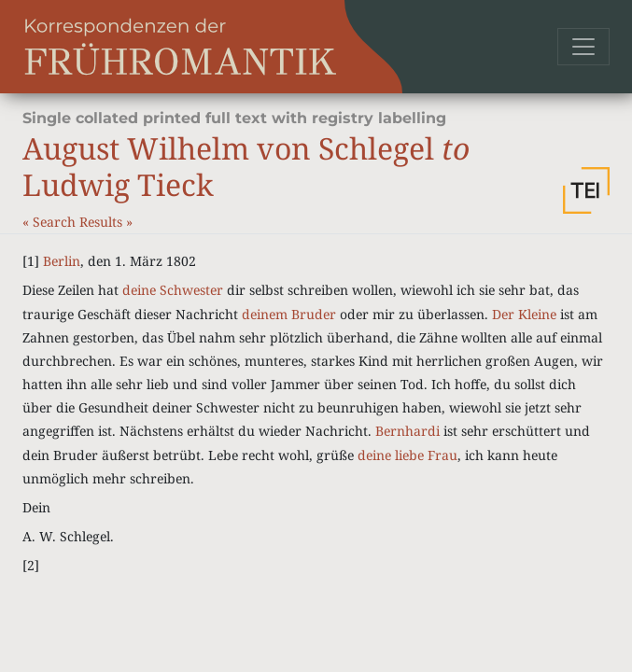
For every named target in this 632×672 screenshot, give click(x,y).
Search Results (79, 222)
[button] (586, 190)
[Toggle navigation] (583, 47)
